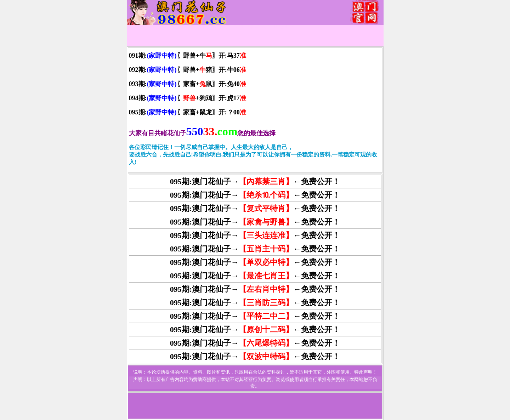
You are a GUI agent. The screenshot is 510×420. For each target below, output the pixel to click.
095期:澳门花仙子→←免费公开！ (255, 249)
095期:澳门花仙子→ (204, 276)
